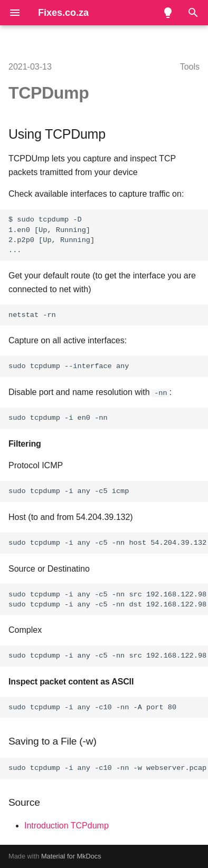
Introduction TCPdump (67, 825)
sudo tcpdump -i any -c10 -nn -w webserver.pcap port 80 (108, 768)
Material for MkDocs (71, 856)
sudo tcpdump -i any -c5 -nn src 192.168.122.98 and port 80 (108, 656)
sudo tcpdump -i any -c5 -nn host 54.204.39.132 (107, 543)
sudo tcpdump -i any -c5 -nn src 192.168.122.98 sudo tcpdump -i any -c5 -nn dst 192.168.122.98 (107, 600)
